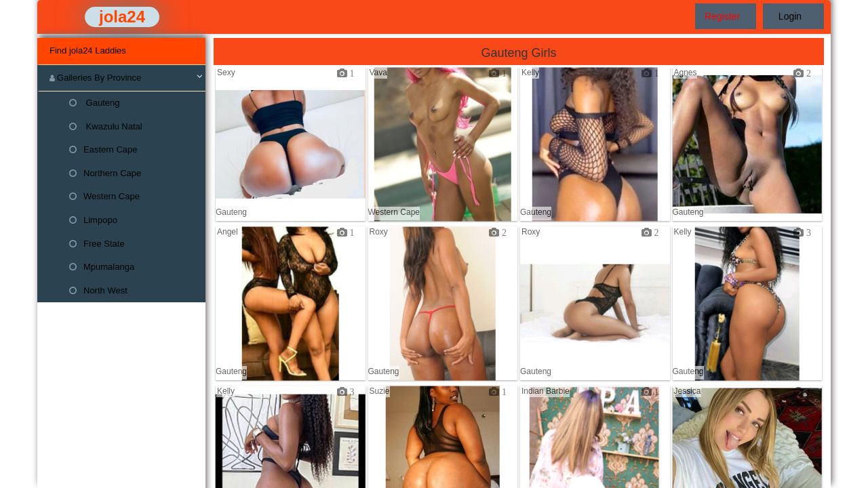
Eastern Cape (103, 149)
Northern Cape (105, 173)
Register (722, 16)
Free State (97, 244)
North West (98, 290)
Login (790, 16)
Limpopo (93, 220)
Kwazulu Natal (106, 126)
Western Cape (104, 196)
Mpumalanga (102, 267)
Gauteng (95, 103)
